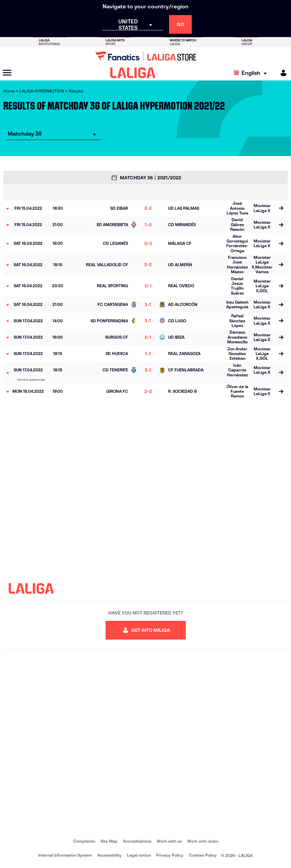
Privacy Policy (170, 855)
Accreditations (137, 841)
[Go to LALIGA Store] (145, 56)
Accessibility (109, 855)
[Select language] (252, 73)
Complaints (84, 841)
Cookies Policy (203, 855)
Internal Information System (65, 855)
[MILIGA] (281, 73)
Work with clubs (203, 841)
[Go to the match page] (281, 209)
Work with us (169, 841)
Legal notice (139, 855)
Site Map (109, 841)
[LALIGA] (133, 73)
